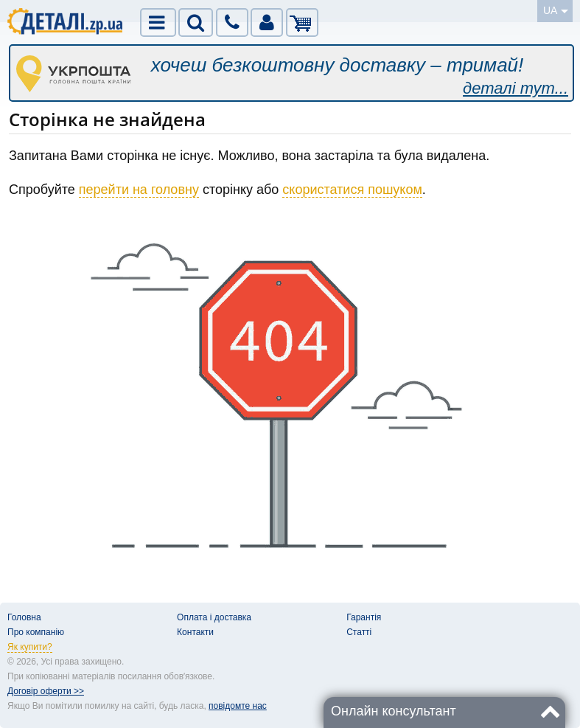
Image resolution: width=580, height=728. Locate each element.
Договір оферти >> (46, 691)
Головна (24, 617)
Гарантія (364, 617)
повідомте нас (238, 706)
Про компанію (36, 632)
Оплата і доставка (214, 617)
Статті (359, 632)
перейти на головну (139, 190)
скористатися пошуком (352, 190)
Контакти (195, 632)
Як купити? (30, 647)
